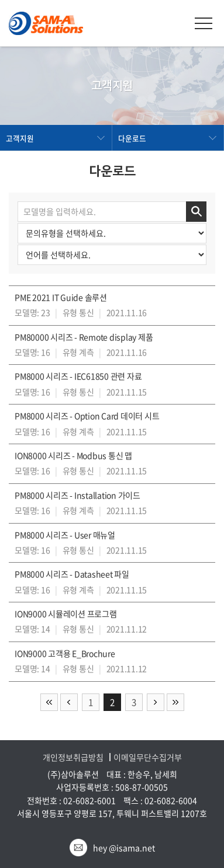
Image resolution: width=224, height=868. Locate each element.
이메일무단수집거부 (148, 757)
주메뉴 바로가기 (0, 0)
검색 (196, 212)
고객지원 (20, 138)
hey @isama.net (124, 848)
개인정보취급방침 (73, 757)
